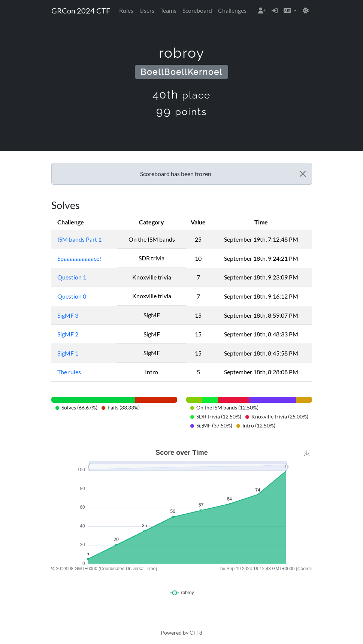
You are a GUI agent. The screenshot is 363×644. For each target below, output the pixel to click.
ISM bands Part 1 (79, 239)
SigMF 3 (68, 315)
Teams (168, 10)
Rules (126, 10)
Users (147, 10)
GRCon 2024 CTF (81, 10)
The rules (69, 372)
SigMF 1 (68, 353)
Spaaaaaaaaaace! (79, 258)
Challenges (232, 10)
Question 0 (72, 296)
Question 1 (72, 277)
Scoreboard (197, 10)
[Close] (303, 174)
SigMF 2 (68, 334)
